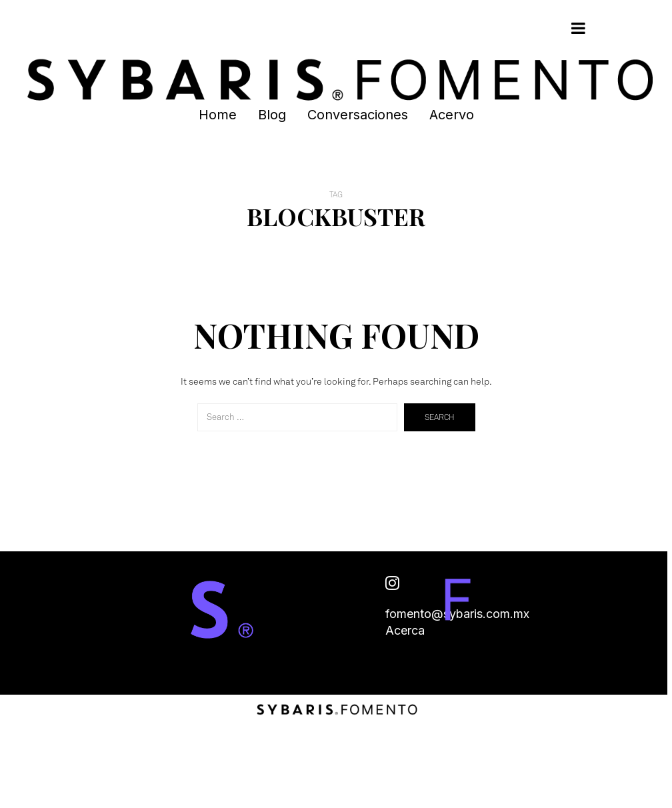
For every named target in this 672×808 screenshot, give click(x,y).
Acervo (452, 115)
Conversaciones (358, 115)
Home (218, 115)
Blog (272, 115)
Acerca (405, 630)
